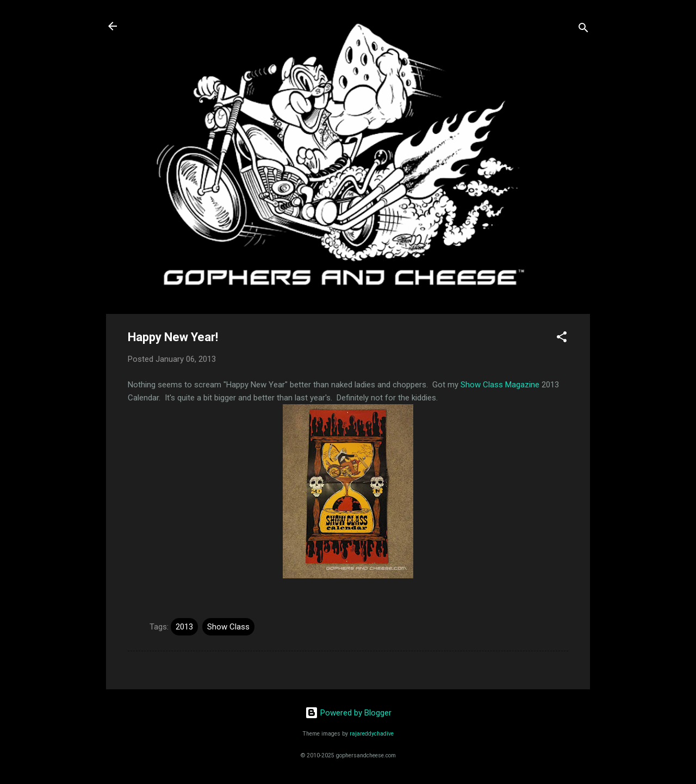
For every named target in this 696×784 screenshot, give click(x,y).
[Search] (583, 30)
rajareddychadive (372, 734)
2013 (184, 627)
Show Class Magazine (500, 385)
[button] (562, 339)
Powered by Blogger (348, 713)
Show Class (228, 627)
